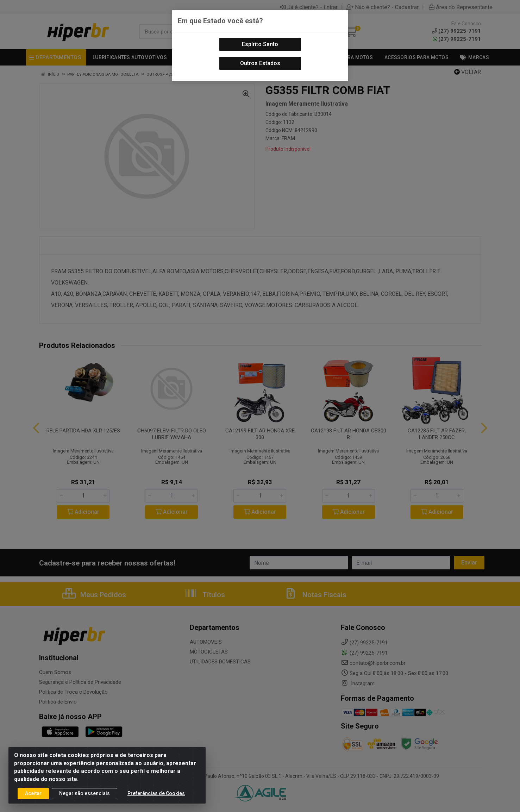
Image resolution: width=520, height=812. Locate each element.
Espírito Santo (260, 44)
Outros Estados (260, 63)
